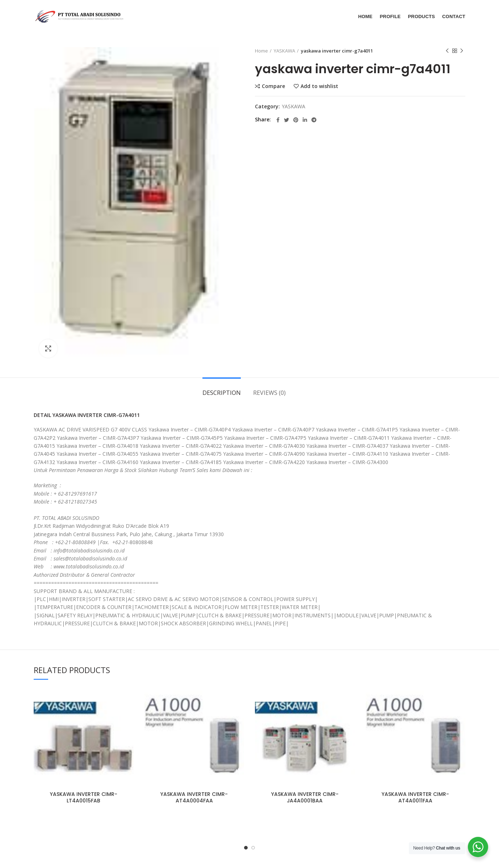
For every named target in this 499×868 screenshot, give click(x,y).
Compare (273, 86)
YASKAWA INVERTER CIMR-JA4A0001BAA (305, 797)
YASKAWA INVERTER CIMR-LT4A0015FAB (84, 797)
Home (261, 51)
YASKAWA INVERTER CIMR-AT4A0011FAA (415, 797)
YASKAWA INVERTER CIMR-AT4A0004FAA (194, 797)
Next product (462, 51)
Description (222, 393)
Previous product (447, 51)
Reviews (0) (269, 393)
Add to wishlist (319, 86)
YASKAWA (284, 51)
